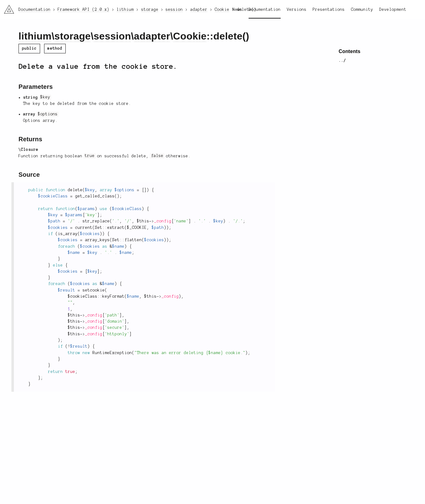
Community (362, 10)
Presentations (329, 10)
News (237, 10)
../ (342, 60)
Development (393, 10)
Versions (297, 10)
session (112, 36)
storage (72, 36)
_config (163, 221)
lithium (35, 36)
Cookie (190, 36)
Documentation (265, 10)
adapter (152, 36)
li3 (7, 7)
